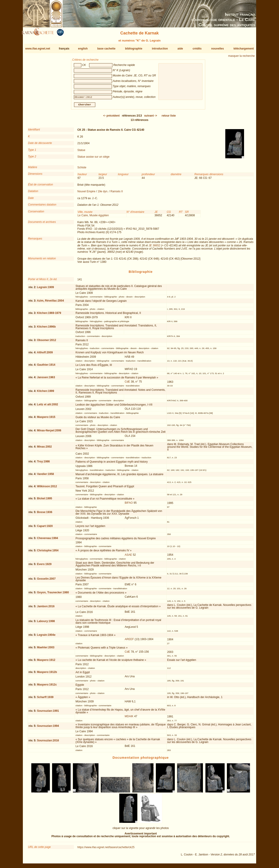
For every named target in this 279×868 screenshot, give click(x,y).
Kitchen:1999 (46, 393)
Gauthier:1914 (46, 367)
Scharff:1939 (45, 699)
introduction (160, 49)
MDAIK (129, 718)
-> (151, 117)
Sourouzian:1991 (48, 713)
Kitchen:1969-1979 (49, 315)
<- (112, 117)
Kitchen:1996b (46, 328)
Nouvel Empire (86, 193)
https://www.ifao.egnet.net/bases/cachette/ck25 (106, 849)
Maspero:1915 (46, 419)
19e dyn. (103, 193)
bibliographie (134, 49)
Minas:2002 (44, 448)
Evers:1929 (44, 566)
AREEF (129, 641)
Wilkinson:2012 (47, 488)
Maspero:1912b (47, 674)
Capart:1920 (45, 528)
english (83, 49)
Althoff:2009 (45, 354)
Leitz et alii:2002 (48, 406)
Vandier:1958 (45, 476)
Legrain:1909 (45, 289)
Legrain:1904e (46, 637)
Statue (81, 152)
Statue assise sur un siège (93, 159)
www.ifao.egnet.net (38, 49)
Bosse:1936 (45, 514)
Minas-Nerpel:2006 (49, 432)
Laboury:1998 (46, 623)
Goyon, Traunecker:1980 (53, 594)
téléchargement (244, 49)
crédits (197, 49)
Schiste (82, 169)
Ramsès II (117, 193)
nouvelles (217, 49)
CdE (127, 383)
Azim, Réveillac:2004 (50, 302)
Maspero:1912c (47, 686)
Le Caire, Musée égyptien (93, 217)
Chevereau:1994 (48, 540)
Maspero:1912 (46, 662)
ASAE (128, 557)
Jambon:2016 (46, 608)
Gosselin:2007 (46, 581)
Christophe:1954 (48, 552)
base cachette (106, 49)
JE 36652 (154, 247)
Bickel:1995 (45, 500)
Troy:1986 (43, 463)
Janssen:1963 (46, 379)
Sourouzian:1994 (48, 727)
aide (180, 49)
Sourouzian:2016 (48, 742)
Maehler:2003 (46, 649)
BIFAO (129, 505)
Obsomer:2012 (46, 342)
